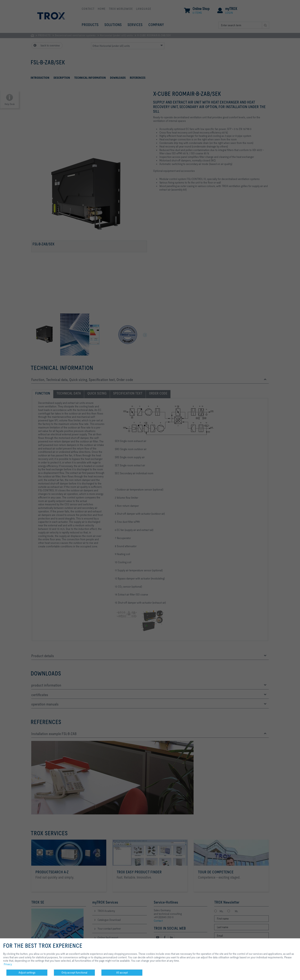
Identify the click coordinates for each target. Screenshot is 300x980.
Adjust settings (27, 973)
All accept (122, 973)
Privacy (8, 964)
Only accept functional (74, 973)
